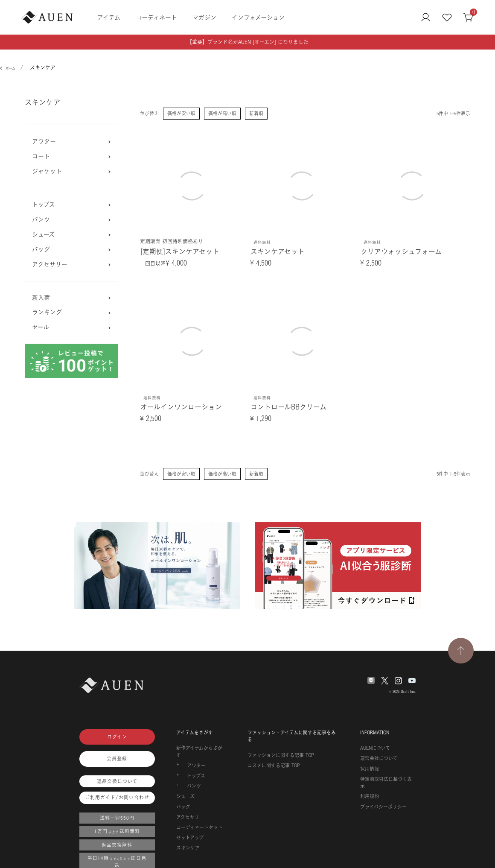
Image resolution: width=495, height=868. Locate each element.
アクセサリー (50, 264)
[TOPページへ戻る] (461, 651)
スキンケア (188, 848)
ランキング (47, 312)
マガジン (204, 17)
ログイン (117, 737)
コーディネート (156, 17)
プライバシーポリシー (383, 807)
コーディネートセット (199, 827)
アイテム (109, 17)
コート (41, 156)
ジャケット (47, 171)
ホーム (10, 68)
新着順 (256, 114)
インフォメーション (258, 17)
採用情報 (370, 769)
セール (41, 327)
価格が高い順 (222, 114)
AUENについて (375, 748)
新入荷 (41, 298)
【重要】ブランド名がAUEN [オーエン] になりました (248, 42)
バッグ (41, 249)
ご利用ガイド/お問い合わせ (117, 798)
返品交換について (117, 781)
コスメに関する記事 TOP (274, 766)
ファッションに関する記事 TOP (281, 755)
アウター (44, 141)
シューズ (43, 234)
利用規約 (370, 796)
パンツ (41, 219)
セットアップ (190, 838)
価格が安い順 (181, 114)
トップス (44, 205)
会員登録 (117, 759)
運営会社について (379, 758)
